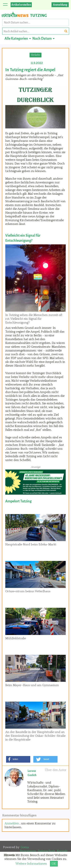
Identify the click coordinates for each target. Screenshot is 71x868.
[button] (18, 759)
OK (54, 864)
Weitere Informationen (31, 864)
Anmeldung (60, 5)
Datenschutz (46, 851)
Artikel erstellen (21, 5)
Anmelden (12, 823)
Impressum (28, 851)
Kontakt (62, 851)
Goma (25, 847)
